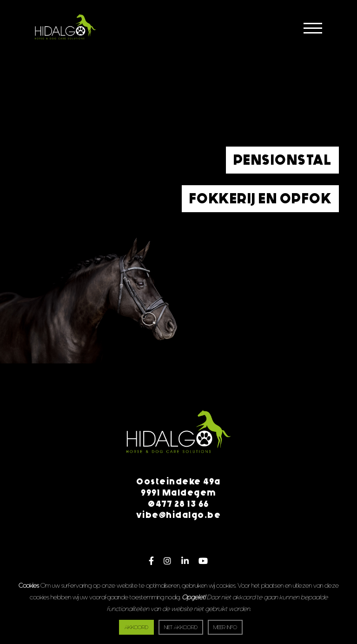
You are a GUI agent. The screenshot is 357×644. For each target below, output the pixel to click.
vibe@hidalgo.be (179, 515)
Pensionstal (283, 160)
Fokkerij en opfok (261, 199)
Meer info (225, 627)
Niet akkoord (181, 627)
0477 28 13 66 (178, 504)
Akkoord (136, 627)
